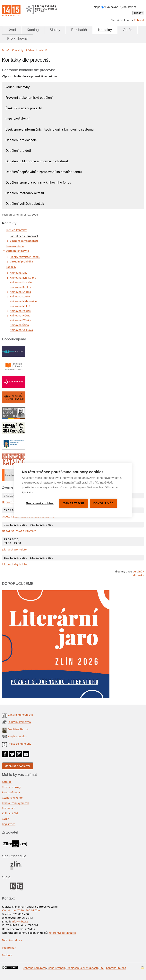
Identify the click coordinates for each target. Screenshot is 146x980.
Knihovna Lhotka (20, 292)
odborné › (138, 575)
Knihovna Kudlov (20, 287)
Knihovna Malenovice (23, 301)
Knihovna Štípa (19, 325)
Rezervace (9, 808)
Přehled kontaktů (37, 50)
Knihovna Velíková (21, 330)
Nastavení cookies (40, 503)
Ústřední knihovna (17, 251)
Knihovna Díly (19, 273)
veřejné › (138, 572)
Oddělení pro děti (18, 151)
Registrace (9, 824)
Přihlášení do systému (142, 968)
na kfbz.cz (130, 7)
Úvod (12, 30)
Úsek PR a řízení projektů (24, 108)
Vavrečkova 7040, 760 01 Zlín (21, 910)
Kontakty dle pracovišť (24, 236)
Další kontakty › (12, 940)
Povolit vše (103, 503)
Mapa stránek (56, 968)
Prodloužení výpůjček (15, 803)
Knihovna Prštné (20, 316)
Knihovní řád (10, 813)
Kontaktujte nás (116, 968)
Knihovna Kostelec (21, 282)
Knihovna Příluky (20, 320)
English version (17, 736)
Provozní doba (15, 246)
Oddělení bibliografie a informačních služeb (37, 161)
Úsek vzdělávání (17, 119)
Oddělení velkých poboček (25, 204)
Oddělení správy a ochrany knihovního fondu (38, 183)
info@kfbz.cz (20, 922)
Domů (6, 50)
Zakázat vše (74, 503)
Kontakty (105, 30)
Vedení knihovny (18, 87)
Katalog (33, 30)
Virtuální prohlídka (21, 262)
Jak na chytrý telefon (15, 550)
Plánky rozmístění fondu (25, 257)
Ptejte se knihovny (20, 744)
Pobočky (11, 267)
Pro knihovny (17, 38)
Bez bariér (79, 30)
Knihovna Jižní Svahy (23, 278)
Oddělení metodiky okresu (25, 193)
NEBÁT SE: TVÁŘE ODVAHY (19, 531)
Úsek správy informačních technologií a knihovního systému (50, 130)
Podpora (8, 955)
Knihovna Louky (20, 297)
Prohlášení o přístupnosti (82, 968)
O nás (127, 30)
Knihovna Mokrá (20, 306)
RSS (102, 968)
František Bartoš (18, 729)
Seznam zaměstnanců (24, 241)
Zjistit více (28, 492)
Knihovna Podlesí (21, 311)
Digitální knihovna (19, 722)
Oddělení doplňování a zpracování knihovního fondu (44, 172)
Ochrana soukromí (34, 968)
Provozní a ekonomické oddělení (29, 98)
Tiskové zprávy (11, 787)
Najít (97, 7)
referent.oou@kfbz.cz (62, 933)
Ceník (5, 819)
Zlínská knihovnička (20, 715)
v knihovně (111, 7)
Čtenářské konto (12, 798)
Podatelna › (9, 948)
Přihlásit (139, 20)
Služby (55, 30)
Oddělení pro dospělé (21, 140)
